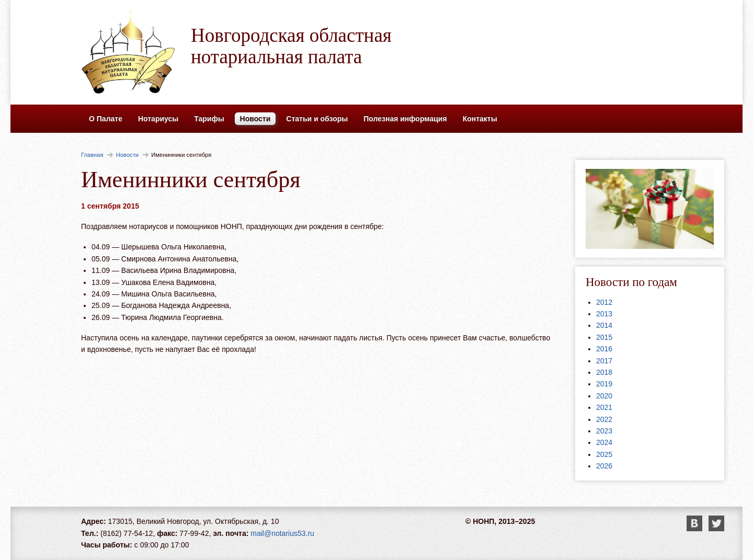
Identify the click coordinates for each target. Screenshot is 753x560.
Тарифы (209, 119)
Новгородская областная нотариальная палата (291, 46)
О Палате (106, 119)
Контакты (480, 119)
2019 (604, 384)
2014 (604, 325)
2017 (604, 361)
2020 (604, 396)
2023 (604, 431)
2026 (604, 466)
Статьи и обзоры (317, 119)
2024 (604, 442)
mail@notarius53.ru (282, 533)
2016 (604, 349)
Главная (92, 155)
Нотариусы (158, 119)
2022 (604, 419)
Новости (255, 119)
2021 (604, 407)
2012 (604, 302)
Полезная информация (405, 119)
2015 (604, 337)
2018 (604, 372)
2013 (604, 314)
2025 (604, 454)
